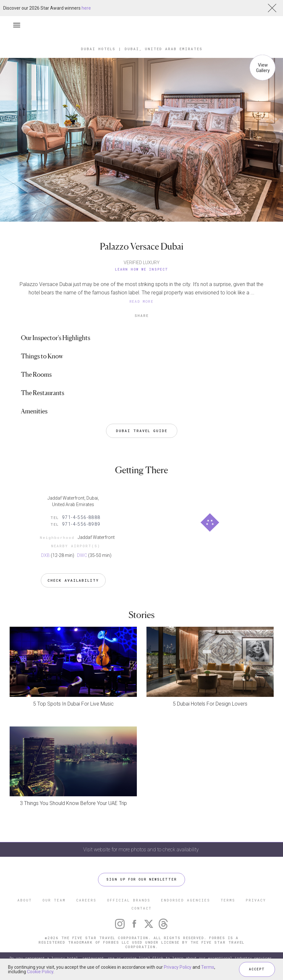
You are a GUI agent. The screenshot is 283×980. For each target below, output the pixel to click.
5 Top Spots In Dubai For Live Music (73, 704)
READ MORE (142, 301)
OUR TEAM (54, 900)
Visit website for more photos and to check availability (142, 850)
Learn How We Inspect (142, 269)
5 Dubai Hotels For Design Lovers (210, 704)
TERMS (228, 900)
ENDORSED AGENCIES (186, 900)
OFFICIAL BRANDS (129, 900)
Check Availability (73, 580)
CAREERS (86, 900)
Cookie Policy (40, 972)
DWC (82, 555)
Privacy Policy (178, 967)
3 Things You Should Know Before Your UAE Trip (73, 803)
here (86, 8)
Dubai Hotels (98, 49)
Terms (208, 967)
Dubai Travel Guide (142, 431)
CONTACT (141, 908)
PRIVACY (256, 900)
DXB (45, 555)
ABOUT (25, 900)
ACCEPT (257, 969)
